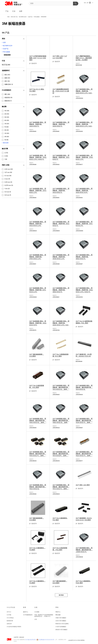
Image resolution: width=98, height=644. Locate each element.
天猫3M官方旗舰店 (61, 618)
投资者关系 (10, 621)
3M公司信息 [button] (11, 607)
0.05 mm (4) (8, 182)
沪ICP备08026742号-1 (31, 640)
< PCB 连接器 (6, 52)
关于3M (9, 612)
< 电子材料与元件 (7, 46)
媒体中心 (26, 612)
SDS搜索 (37, 612)
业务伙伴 (9, 624)
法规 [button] (36, 607)
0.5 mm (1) (8, 192)
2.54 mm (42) (9, 169)
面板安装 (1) (8, 101)
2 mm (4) (7, 179)
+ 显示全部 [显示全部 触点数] (5, 143)
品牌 (21, 11)
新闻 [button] (25, 607)
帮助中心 (58, 612)
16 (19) (6, 140)
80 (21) (7, 130)
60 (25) (7, 121)
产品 (7, 11)
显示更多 (61, 595)
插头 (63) (7, 75)
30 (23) (7, 124)
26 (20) (7, 137)
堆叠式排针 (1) (9, 85)
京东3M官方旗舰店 (61, 621)
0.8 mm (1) (8, 195)
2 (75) (6, 153)
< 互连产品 (5, 49)
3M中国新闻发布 (28, 615)
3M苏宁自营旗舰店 (61, 627)
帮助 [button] (57, 607)
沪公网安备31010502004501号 (45, 640)
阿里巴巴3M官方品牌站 (62, 624)
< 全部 (4, 43)
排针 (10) (7, 81)
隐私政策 (22, 637)
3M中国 (9, 615)
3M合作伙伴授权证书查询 (14, 627)
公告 (36, 619)
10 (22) (7, 127)
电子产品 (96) (6, 65)
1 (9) (6, 159)
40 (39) (7, 111)
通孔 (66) (7, 94)
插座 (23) (7, 78)
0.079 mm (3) (9, 185)
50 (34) (7, 117)
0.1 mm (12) (8, 176)
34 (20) (7, 133)
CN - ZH (89, 3)
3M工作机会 (10, 618)
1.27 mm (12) (8, 172)
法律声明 (16, 637)
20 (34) (7, 114)
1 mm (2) (7, 189)
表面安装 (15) (8, 98)
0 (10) (6, 156)
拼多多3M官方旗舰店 (61, 630)
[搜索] (53, 4)
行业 (14, 11)
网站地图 (58, 615)
